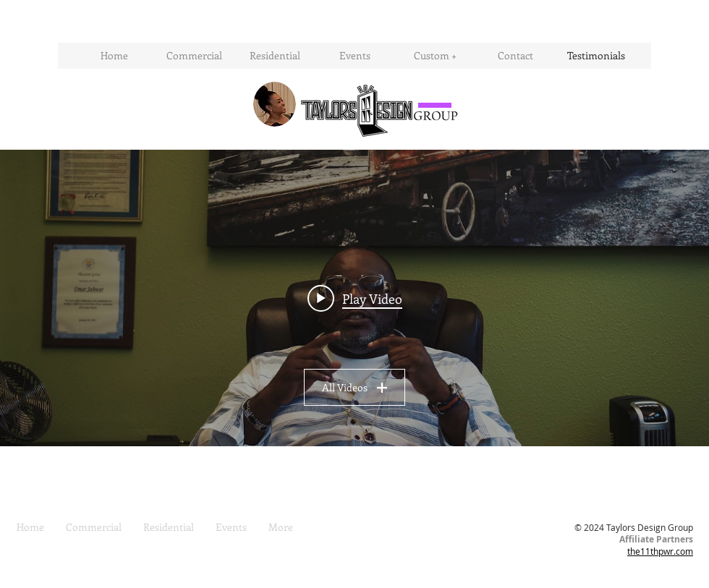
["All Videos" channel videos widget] (354, 298)
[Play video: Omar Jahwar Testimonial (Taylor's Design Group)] (355, 298)
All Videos (354, 387)
